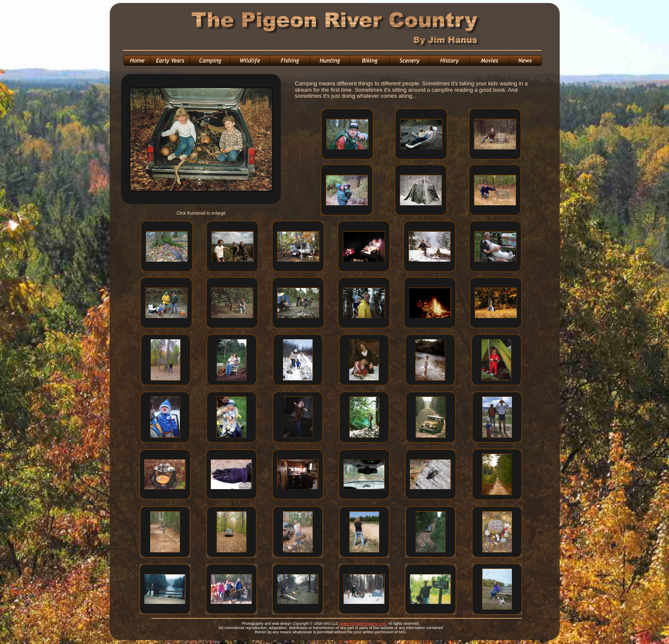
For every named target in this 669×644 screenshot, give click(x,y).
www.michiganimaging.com (363, 624)
